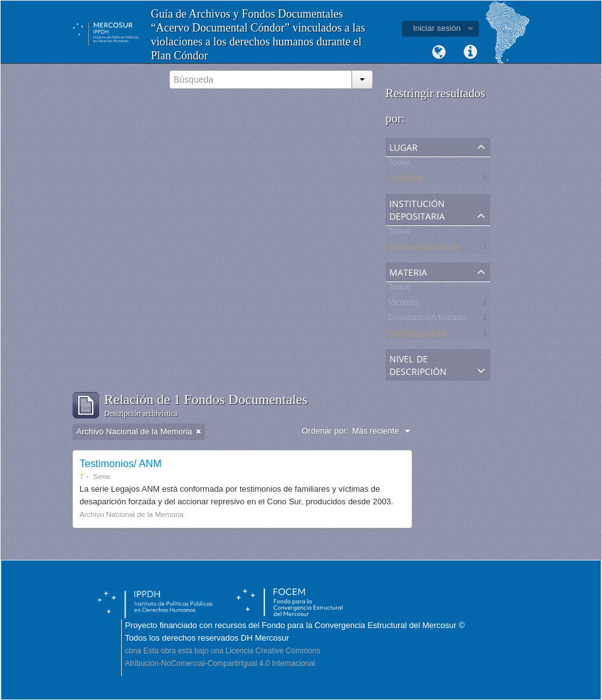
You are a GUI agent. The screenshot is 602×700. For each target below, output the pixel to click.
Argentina (406, 180)
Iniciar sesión (437, 28)
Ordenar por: (325, 431)
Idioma (439, 52)
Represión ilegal (417, 335)
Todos (399, 164)
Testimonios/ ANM (121, 463)
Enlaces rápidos (470, 52)
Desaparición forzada (427, 320)
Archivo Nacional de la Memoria (446, 248)
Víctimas (404, 305)
